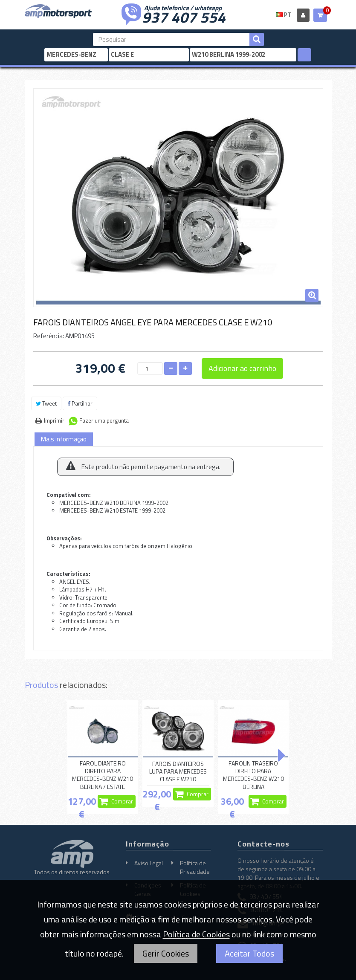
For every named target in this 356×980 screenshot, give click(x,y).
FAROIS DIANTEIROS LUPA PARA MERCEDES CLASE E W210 (178, 771)
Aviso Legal (149, 863)
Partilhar (80, 403)
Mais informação (64, 439)
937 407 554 (184, 16)
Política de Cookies (196, 934)
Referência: (49, 336)
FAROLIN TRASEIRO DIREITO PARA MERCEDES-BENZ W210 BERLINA (253, 775)
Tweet (46, 403)
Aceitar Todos (249, 953)
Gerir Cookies (166, 953)
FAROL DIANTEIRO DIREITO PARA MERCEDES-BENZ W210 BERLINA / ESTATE (103, 775)
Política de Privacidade (195, 867)
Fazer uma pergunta (104, 420)
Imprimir (54, 420)
